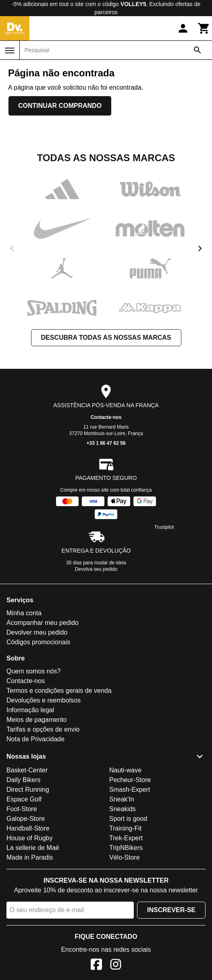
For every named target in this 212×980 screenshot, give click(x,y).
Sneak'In (122, 799)
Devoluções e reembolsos (44, 700)
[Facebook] (96, 966)
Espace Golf (24, 799)
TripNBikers (126, 848)
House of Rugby (30, 838)
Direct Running (28, 790)
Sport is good (128, 819)
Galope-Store (26, 819)
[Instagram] (116, 966)
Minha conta (24, 613)
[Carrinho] (204, 28)
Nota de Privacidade (35, 739)
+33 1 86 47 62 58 (106, 443)
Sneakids (123, 809)
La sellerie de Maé (33, 848)
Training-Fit (125, 828)
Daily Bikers (23, 780)
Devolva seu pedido (96, 569)
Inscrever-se (171, 910)
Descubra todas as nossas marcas (106, 338)
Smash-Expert (130, 790)
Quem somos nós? (33, 671)
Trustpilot (164, 527)
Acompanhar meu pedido (43, 623)
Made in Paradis (30, 857)
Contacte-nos (106, 417)
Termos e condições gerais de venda (59, 691)
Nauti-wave (125, 770)
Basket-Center (27, 770)
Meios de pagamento (36, 720)
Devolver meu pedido (37, 632)
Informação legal (30, 710)
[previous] (12, 248)
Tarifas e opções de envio (43, 729)
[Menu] (10, 50)
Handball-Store (28, 828)
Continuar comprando (60, 106)
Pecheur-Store (130, 780)
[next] (200, 248)
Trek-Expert (126, 838)
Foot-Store (22, 809)
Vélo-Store (125, 857)
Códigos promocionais (38, 642)
